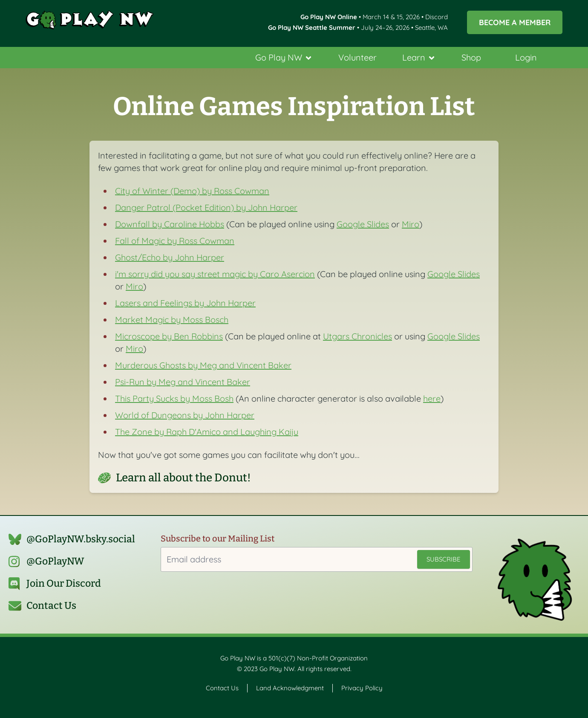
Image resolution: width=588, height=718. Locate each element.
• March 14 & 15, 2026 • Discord (374, 17)
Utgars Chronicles (357, 336)
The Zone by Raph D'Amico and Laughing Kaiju (207, 432)
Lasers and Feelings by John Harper (185, 303)
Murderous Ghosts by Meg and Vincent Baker (203, 365)
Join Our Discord (64, 583)
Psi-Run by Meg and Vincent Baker (183, 382)
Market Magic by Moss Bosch (172, 320)
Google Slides (363, 224)
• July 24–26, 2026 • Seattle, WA (358, 28)
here (432, 398)
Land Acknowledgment (290, 688)
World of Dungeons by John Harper (185, 415)
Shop (471, 57)
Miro (411, 224)
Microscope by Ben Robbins (169, 336)
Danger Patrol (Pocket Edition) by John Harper (206, 207)
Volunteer (357, 57)
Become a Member (515, 22)
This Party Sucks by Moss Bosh (174, 398)
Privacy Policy (362, 688)
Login (526, 57)
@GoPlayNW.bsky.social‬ (81, 539)
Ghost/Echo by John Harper (170, 257)
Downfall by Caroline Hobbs (170, 224)
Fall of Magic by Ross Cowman (175, 241)
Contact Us (51, 606)
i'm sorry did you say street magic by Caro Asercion (215, 274)
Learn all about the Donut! (183, 478)
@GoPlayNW (55, 561)
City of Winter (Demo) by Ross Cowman (192, 191)
